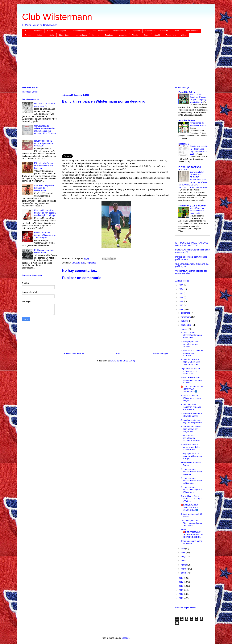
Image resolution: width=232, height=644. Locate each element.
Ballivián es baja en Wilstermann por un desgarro (191, 398)
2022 (181, 297)
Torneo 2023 (171, 35)
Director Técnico (120, 31)
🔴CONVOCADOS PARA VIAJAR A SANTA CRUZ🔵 (189, 508)
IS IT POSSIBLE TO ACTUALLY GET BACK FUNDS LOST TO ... (192, 244)
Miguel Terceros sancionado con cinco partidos (197, 211)
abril (183, 561)
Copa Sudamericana (100, 31)
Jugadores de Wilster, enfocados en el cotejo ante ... (190, 371)
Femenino (164, 31)
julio (183, 549)
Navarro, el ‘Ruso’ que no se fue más (45, 105)
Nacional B (184, 144)
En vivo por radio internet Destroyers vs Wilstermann (192, 490)
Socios (146, 35)
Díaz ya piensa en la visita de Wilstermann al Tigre (191, 456)
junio (183, 553)
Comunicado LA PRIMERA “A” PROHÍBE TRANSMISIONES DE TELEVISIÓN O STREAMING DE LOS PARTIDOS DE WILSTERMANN (193, 180)
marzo (184, 565)
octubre (185, 321)
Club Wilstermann (57, 17)
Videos (184, 35)
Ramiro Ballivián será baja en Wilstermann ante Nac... (191, 380)
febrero (185, 569)
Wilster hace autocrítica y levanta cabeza (191, 415)
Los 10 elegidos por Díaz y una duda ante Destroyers (191, 523)
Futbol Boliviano (187, 120)
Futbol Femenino (191, 31)
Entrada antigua (161, 353)
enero (184, 573)
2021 (181, 301)
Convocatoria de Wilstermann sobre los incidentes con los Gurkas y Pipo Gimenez (45, 130)
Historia (51, 35)
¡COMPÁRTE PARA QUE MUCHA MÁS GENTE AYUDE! (190, 362)
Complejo (63, 31)
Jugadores (109, 35)
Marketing (123, 35)
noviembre (186, 317)
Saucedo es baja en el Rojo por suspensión (191, 421)
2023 (181, 293)
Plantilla (135, 35)
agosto (184, 329)
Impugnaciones (81, 35)
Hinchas (39, 35)
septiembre (186, 325)
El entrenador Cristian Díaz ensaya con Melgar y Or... (190, 429)
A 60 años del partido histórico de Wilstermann (44, 188)
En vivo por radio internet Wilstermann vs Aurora (191, 472)
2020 (181, 305)
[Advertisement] (111, 63)
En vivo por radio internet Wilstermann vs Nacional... (191, 335)
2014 (181, 594)
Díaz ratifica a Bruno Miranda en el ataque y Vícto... (191, 499)
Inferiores (96, 35)
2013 (181, 598)
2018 (181, 578)
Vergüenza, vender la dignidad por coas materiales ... (191, 272)
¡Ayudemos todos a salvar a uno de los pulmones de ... (190, 447)
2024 (181, 289)
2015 (181, 590)
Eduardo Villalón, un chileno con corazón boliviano (44, 166)
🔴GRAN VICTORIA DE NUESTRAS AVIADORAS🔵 (192, 389)
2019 (181, 309)
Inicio (119, 353)
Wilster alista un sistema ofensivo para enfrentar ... (192, 353)
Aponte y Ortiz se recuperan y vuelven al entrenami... (191, 407)
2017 (181, 582)
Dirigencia (136, 31)
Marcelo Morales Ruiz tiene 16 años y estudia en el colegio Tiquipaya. (45, 213)
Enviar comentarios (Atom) (123, 361)
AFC (26, 31)
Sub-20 (157, 35)
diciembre (186, 313)
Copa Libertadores (79, 31)
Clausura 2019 (78, 263)
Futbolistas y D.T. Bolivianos (192, 206)
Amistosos (38, 31)
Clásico (50, 31)
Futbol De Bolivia (187, 92)
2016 (181, 586)
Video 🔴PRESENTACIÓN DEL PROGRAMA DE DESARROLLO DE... (192, 533)
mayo (184, 557)
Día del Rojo (150, 31)
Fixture (176, 31)
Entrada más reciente (74, 353)
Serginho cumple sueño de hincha (191, 542)
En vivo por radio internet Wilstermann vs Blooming (191, 481)
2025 (181, 285)
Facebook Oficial (30, 92)
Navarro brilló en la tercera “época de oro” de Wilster (45, 143)
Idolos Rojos (64, 35)
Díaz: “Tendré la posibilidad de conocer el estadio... (191, 438)
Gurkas (28, 35)
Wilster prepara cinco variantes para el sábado (190, 344)
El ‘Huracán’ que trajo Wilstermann (44, 251)
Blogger (125, 638)
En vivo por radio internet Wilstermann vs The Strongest (45, 235)
